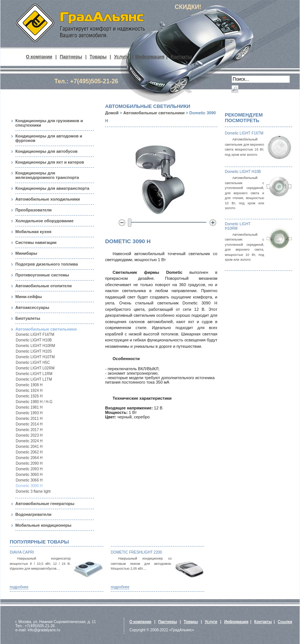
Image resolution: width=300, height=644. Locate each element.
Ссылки (285, 622)
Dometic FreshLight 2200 (136, 552)
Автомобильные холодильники (48, 199)
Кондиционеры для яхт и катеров (50, 162)
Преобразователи (33, 210)
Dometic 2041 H (29, 447)
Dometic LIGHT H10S (34, 351)
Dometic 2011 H (29, 419)
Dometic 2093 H (29, 469)
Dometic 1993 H (29, 413)
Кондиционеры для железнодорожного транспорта (47, 175)
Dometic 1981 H (29, 407)
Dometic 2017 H (29, 430)
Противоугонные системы (42, 275)
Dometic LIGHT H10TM (35, 357)
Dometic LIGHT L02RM (35, 368)
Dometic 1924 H (29, 391)
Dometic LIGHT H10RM (35, 346)
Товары (98, 57)
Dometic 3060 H (29, 475)
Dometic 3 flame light (33, 491)
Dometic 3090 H (29, 486)
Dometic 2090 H (29, 463)
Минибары (26, 253)
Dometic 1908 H (29, 385)
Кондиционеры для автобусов (46, 151)
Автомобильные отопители (44, 286)
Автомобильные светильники (46, 329)
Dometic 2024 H (29, 441)
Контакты (181, 57)
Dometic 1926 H (29, 396)
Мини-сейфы (29, 297)
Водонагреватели (33, 514)
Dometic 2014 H (29, 424)
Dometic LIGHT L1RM (34, 374)
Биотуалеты (28, 318)
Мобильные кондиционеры (43, 525)
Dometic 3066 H (29, 480)
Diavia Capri (22, 552)
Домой (112, 113)
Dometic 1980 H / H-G (34, 402)
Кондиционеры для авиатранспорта (52, 188)
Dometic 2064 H (29, 458)
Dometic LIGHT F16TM (35, 335)
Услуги (122, 57)
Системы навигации (36, 242)
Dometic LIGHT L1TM (34, 379)
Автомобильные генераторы (45, 504)
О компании (39, 57)
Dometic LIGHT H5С (33, 363)
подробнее (19, 587)
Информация (150, 57)
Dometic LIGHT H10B (34, 340)
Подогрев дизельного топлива (47, 264)
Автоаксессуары (32, 307)
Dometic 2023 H (29, 435)
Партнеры (71, 57)
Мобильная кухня (33, 232)
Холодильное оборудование (45, 221)
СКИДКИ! (188, 7)
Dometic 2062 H (29, 452)
